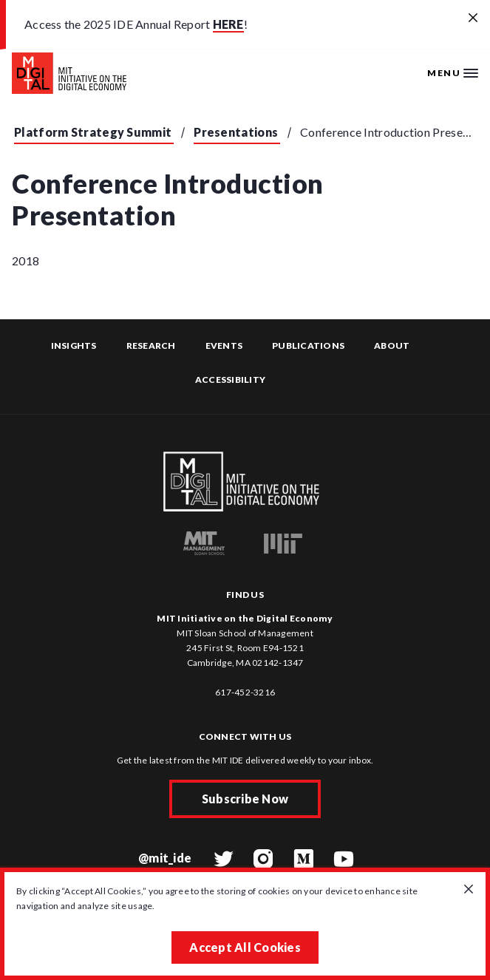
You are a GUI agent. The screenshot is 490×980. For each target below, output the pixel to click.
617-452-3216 (245, 692)
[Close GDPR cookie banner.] (469, 890)
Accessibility (230, 380)
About (392, 346)
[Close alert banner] (473, 18)
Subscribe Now (245, 799)
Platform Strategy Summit (93, 132)
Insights (74, 346)
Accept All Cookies (245, 947)
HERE (228, 24)
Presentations (236, 132)
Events (224, 346)
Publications (308, 346)
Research (151, 346)
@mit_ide (165, 858)
